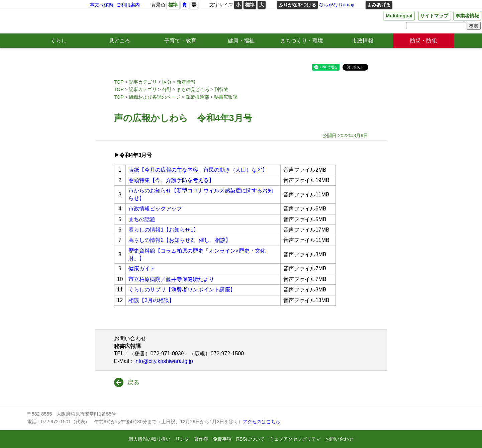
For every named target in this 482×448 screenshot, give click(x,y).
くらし (59, 41)
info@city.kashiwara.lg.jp (164, 361)
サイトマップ (434, 16)
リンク (182, 439)
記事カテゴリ (143, 82)
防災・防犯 (423, 41)
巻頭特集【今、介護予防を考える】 (171, 180)
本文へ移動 (101, 5)
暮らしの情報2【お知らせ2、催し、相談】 (180, 240)
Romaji (347, 5)
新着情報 (186, 82)
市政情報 (363, 41)
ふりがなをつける (297, 5)
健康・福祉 (241, 41)
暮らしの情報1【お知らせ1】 (164, 230)
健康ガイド (142, 268)
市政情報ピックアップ (155, 209)
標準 (173, 5)
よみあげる (379, 5)
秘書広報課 (226, 97)
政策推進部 (197, 97)
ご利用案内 (128, 5)
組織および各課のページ (155, 97)
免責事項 (222, 439)
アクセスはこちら (262, 422)
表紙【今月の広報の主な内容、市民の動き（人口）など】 (198, 170)
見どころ (119, 41)
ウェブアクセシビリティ (295, 439)
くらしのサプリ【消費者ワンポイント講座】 (182, 290)
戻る (133, 382)
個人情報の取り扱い (150, 439)
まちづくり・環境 (302, 41)
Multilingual (399, 16)
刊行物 (221, 89)
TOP (119, 82)
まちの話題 (142, 219)
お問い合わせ (340, 439)
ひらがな (328, 5)
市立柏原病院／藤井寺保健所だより (171, 279)
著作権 (201, 439)
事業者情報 (467, 16)
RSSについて (251, 439)
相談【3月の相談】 (151, 300)
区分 (167, 82)
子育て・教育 (180, 41)
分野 (167, 89)
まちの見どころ (193, 89)
